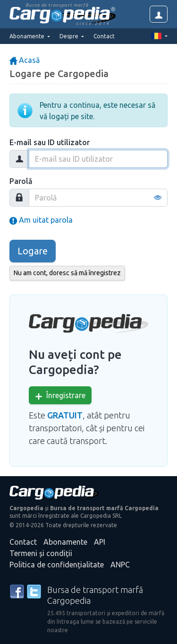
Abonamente (65, 542)
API (100, 542)
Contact (104, 36)
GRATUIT (65, 415)
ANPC (120, 565)
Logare (33, 251)
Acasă (25, 60)
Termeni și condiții (41, 553)
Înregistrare (60, 396)
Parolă (21, 181)
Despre (70, 36)
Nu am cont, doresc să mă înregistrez (67, 273)
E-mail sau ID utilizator (50, 142)
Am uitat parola (41, 220)
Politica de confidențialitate (57, 565)
